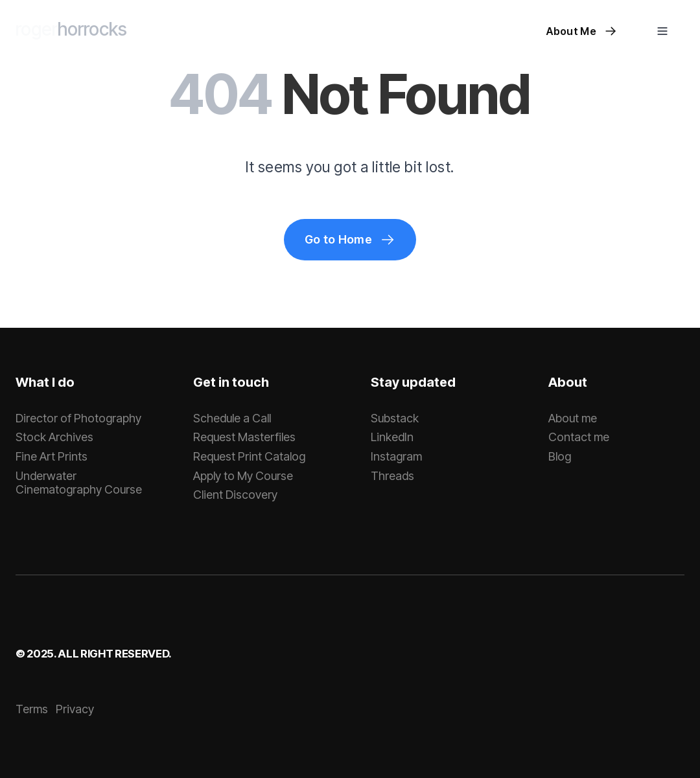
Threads (392, 476)
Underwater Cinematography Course (79, 483)
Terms (32, 709)
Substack (395, 418)
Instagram (396, 456)
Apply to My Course (243, 476)
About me (573, 418)
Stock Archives (54, 437)
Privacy (75, 709)
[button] (662, 31)
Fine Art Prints (52, 456)
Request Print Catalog (249, 456)
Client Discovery (235, 495)
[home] (71, 31)
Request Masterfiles (244, 437)
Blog (560, 456)
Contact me (579, 437)
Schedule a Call (232, 418)
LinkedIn (392, 437)
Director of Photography (78, 418)
